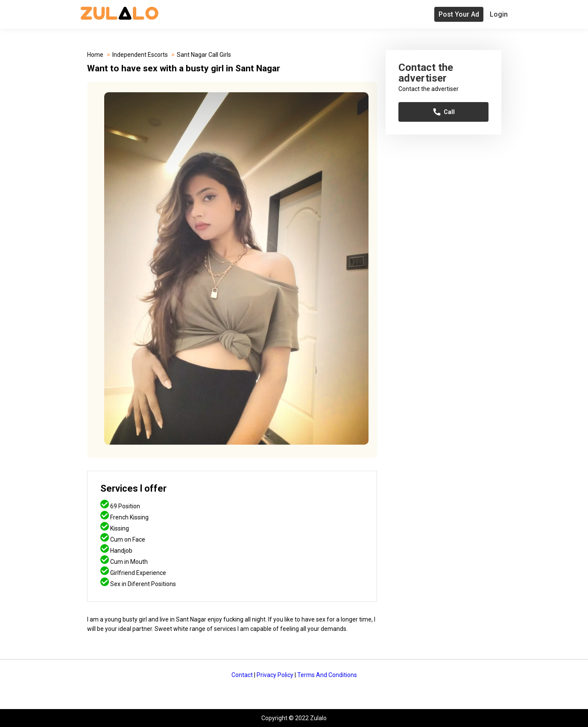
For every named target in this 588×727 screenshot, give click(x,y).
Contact (242, 675)
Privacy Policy (275, 675)
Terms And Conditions (327, 675)
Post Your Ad (459, 14)
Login (499, 14)
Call (443, 112)
